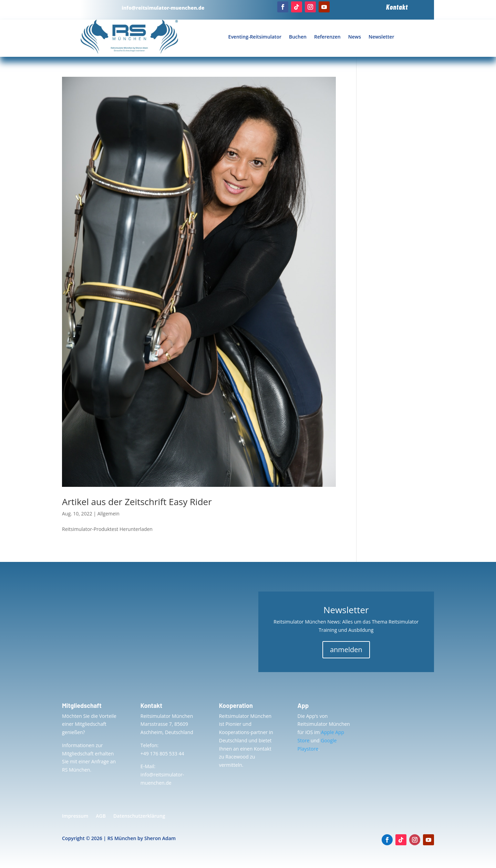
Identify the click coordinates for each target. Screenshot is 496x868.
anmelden (346, 650)
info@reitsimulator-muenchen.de (163, 8)
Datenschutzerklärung (139, 816)
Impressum (75, 816)
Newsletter (381, 37)
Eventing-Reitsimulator (255, 37)
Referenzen (327, 37)
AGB (101, 816)
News (355, 37)
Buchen (298, 37)
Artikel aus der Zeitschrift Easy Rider (137, 502)
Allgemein (108, 514)
